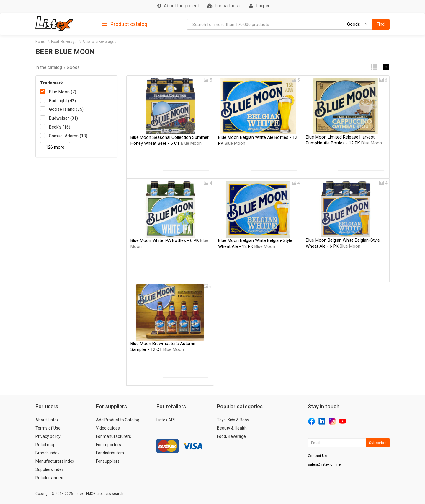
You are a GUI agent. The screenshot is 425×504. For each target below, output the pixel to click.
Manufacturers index (55, 461)
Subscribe (378, 443)
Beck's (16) (60, 127)
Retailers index (49, 478)
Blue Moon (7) (63, 92)
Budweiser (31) (63, 118)
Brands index (48, 453)
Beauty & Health (232, 428)
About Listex (47, 420)
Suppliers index (50, 469)
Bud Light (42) (62, 101)
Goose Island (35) (66, 109)
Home (40, 42)
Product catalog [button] (124, 24)
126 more (55, 147)
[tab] (124, 24)
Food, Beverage (64, 42)
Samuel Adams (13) (68, 136)
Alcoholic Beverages (99, 42)
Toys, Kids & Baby (233, 420)
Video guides (108, 428)
